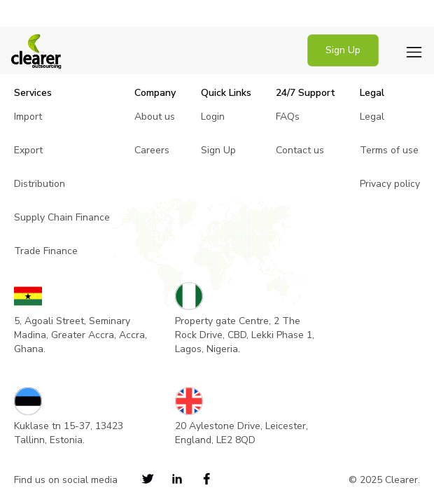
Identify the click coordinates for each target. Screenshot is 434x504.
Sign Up (343, 50)
